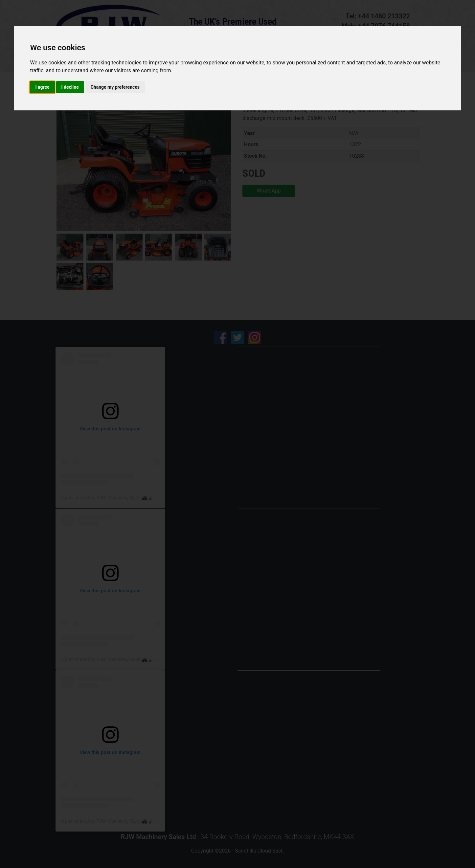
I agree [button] (42, 87)
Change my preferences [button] (115, 87)
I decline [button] (70, 87)
